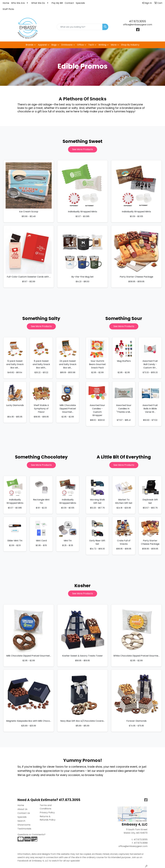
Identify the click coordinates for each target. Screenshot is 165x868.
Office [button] (80, 45)
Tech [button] (91, 45)
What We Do (38, 3)
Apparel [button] (42, 45)
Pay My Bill (57, 3)
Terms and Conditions (46, 807)
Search (21, 821)
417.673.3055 (137, 21)
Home (6, 3)
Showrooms (24, 825)
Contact (69, 3)
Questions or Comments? (31, 835)
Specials (80, 3)
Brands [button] (30, 45)
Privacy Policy (47, 813)
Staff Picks (8, 9)
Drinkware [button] (67, 45)
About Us (22, 809)
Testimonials (24, 829)
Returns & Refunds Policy (48, 818)
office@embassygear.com (138, 25)
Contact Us (24, 813)
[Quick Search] (80, 27)
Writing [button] (102, 45)
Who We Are (18, 3)
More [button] (114, 45)
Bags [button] (54, 45)
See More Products (83, 149)
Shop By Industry (130, 45)
